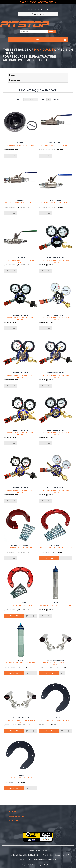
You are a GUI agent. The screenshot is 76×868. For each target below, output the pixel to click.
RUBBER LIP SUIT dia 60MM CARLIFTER (20, 778)
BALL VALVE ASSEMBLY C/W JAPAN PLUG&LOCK (20, 261)
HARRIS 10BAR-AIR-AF (56, 258)
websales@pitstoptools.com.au (45, 859)
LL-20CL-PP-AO (20, 603)
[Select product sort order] (31, 99)
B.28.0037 (20, 143)
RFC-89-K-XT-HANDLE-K (20, 718)
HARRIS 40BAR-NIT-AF (56, 488)
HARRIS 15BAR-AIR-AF (20, 373)
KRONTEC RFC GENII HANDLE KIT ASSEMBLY (56, 664)
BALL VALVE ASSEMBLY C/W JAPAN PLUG (56, 145)
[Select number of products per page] (49, 99)
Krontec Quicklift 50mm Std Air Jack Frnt (56, 605)
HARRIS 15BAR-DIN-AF (56, 373)
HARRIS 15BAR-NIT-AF (20, 430)
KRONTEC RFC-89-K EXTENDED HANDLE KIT (20, 721)
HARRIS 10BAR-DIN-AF (20, 315)
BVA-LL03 (20, 200)
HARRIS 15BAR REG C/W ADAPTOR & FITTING (20, 376)
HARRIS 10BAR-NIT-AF (56, 315)
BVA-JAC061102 (56, 143)
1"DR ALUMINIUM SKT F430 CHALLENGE (20, 145)
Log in (37, 10)
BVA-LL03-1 (20, 258)
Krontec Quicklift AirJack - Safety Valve (20, 663)
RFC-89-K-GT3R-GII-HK (56, 660)
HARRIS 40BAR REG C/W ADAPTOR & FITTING (56, 434)
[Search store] (34, 32)
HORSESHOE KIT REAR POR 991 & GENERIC (56, 548)
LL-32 (56, 603)
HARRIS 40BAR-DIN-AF (20, 488)
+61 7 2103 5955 (26, 859)
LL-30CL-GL (56, 718)
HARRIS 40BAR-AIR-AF (56, 430)
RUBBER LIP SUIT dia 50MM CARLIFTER (56, 720)
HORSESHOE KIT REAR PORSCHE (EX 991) (20, 605)
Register (31, 10)
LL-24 (20, 660)
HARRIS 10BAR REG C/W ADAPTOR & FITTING (56, 261)
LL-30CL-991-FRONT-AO (20, 545)
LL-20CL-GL (20, 775)
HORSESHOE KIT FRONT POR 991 (20, 548)
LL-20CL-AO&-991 (56, 545)
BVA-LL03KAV (56, 200)
